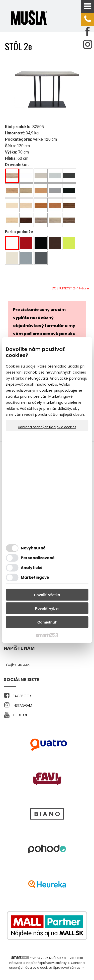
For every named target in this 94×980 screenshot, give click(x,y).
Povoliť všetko (47, 595)
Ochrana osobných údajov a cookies (47, 427)
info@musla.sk (17, 664)
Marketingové (35, 577)
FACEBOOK (22, 696)
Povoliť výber (47, 608)
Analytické (32, 568)
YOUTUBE (20, 715)
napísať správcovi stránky (46, 963)
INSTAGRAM (22, 705)
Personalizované (38, 558)
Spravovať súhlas (67, 968)
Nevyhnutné (33, 548)
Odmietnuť (47, 622)
